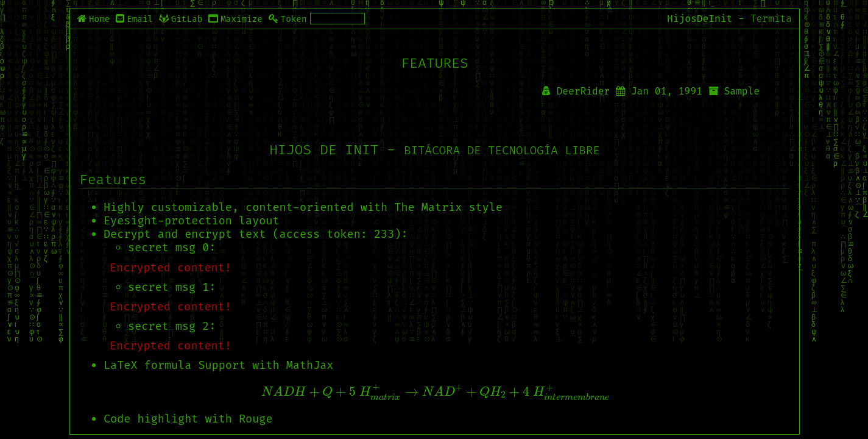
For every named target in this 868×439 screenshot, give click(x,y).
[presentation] (435, 392)
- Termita (765, 19)
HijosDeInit (700, 19)
